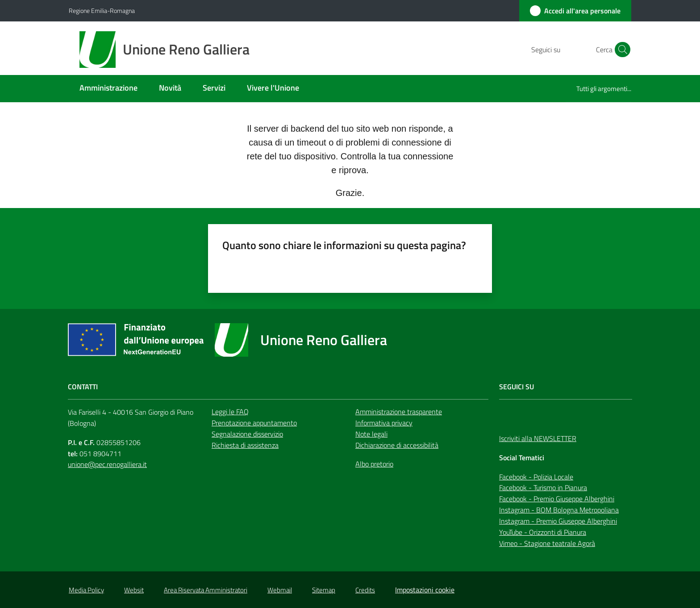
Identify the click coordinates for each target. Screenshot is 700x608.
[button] (621, 50)
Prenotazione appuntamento (254, 423)
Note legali (371, 434)
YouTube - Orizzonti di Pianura (543, 532)
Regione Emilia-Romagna (102, 10)
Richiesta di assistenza (245, 445)
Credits (365, 590)
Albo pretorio (374, 464)
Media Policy (86, 590)
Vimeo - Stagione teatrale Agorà (547, 543)
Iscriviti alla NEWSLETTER (538, 438)
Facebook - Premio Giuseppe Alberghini (557, 499)
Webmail (280, 590)
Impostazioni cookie (425, 590)
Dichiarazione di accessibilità (397, 445)
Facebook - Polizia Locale (536, 477)
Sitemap (324, 590)
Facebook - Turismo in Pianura (543, 487)
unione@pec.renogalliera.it (107, 464)
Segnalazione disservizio (247, 434)
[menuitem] (108, 89)
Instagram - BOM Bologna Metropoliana (559, 510)
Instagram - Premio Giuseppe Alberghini (558, 521)
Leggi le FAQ (230, 412)
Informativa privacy (384, 423)
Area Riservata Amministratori (206, 590)
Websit (134, 590)
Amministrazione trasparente (399, 412)
